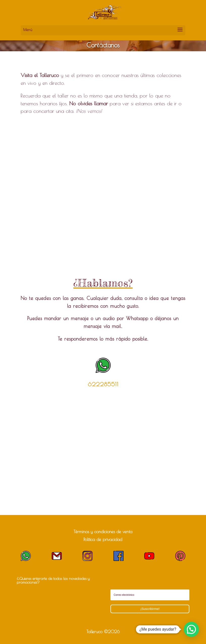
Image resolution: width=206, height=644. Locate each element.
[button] (191, 629)
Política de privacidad (103, 539)
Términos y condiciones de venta (103, 532)
